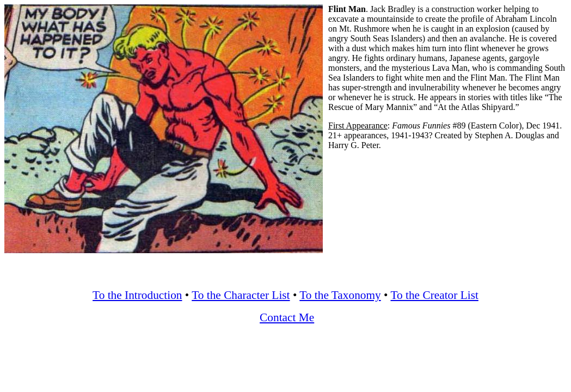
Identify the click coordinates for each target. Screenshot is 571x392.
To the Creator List (435, 295)
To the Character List (241, 295)
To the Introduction (137, 295)
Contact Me (287, 317)
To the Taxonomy (340, 295)
